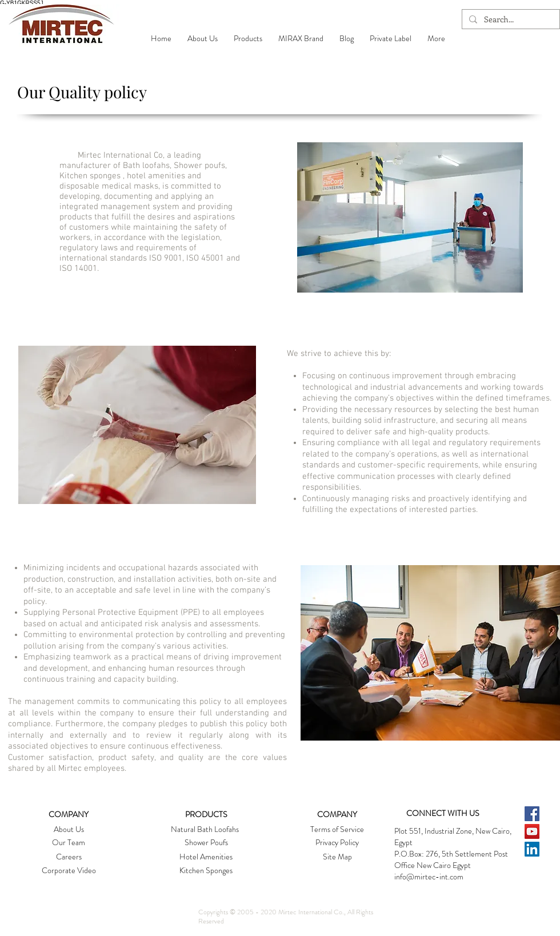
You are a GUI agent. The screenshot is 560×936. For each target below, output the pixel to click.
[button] (203, 38)
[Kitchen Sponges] (206, 871)
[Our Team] (69, 843)
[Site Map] (337, 857)
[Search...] (510, 19)
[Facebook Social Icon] (532, 814)
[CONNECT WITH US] (443, 814)
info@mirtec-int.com (429, 877)
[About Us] (69, 830)
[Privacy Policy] (337, 843)
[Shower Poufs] (206, 843)
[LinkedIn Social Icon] (532, 849)
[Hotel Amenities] (206, 857)
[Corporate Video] (69, 871)
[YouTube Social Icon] (532, 831)
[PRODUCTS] (206, 815)
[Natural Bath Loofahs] (205, 830)
